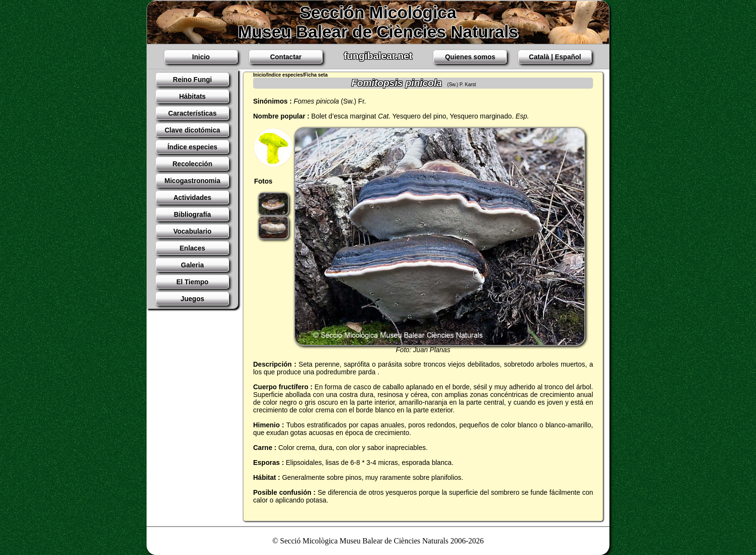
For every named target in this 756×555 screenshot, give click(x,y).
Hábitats (192, 96)
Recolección (192, 164)
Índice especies (192, 147)
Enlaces (193, 248)
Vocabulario (192, 231)
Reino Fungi (193, 79)
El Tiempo (193, 282)
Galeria (192, 265)
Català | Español (555, 57)
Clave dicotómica (192, 130)
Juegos (192, 299)
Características (192, 113)
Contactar (286, 57)
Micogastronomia (192, 181)
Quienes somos (470, 57)
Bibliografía (192, 214)
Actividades (193, 198)
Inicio (201, 57)
